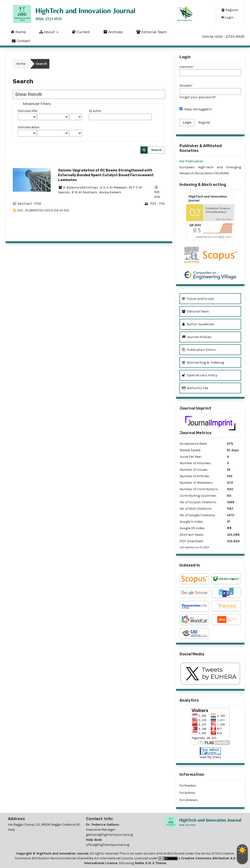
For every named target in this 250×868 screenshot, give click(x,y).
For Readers (188, 786)
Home (18, 32)
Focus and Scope (198, 299)
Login (227, 17)
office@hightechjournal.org (108, 845)
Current (81, 32)
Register (230, 10)
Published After (28, 111)
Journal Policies (197, 337)
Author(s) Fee (195, 388)
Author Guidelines (198, 324)
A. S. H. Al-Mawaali (114, 187)
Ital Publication (191, 161)
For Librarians (189, 800)
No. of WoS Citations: (196, 509)
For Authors (187, 793)
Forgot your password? (198, 97)
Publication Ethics (199, 350)
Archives (113, 32)
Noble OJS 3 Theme (150, 863)
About (47, 32)
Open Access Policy (200, 375)
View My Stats (210, 757)
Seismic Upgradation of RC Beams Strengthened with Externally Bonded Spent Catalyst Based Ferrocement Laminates (106, 175)
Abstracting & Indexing (203, 362)
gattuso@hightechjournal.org (109, 835)
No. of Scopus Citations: (198, 502)
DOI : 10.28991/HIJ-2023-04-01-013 (43, 210)
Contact (21, 41)
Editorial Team (151, 32)
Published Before (29, 127)
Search (156, 150)
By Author (95, 111)
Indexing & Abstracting (203, 185)
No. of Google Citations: (198, 515)
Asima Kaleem (110, 192)
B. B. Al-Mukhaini (85, 192)
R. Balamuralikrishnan (81, 187)
